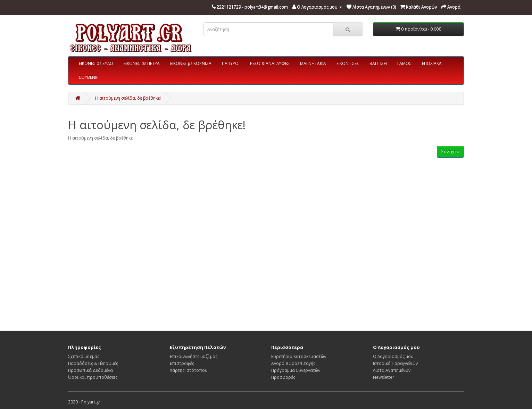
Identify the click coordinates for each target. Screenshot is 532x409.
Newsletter (384, 377)
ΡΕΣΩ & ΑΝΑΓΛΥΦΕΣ (270, 63)
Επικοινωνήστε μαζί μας (194, 356)
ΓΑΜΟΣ (404, 63)
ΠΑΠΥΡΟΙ (231, 63)
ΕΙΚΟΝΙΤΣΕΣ (348, 63)
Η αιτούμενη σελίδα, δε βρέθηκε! (128, 98)
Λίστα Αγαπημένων (392, 370)
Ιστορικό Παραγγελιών (395, 363)
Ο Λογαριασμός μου (393, 356)
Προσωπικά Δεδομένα (90, 370)
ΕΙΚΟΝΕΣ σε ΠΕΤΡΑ (142, 63)
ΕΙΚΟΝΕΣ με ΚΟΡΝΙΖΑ (191, 63)
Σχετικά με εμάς (84, 356)
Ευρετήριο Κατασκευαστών (299, 356)
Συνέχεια (450, 152)
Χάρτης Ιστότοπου (189, 370)
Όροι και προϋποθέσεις (93, 377)
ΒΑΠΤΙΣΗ (378, 63)
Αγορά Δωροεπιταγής (293, 363)
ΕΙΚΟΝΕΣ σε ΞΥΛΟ (96, 63)
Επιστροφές (182, 363)
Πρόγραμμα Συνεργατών (296, 370)
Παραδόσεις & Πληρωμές (93, 363)
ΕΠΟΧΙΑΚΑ (432, 63)
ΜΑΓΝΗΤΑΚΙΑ (313, 63)
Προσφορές (283, 377)
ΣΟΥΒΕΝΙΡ (89, 77)
